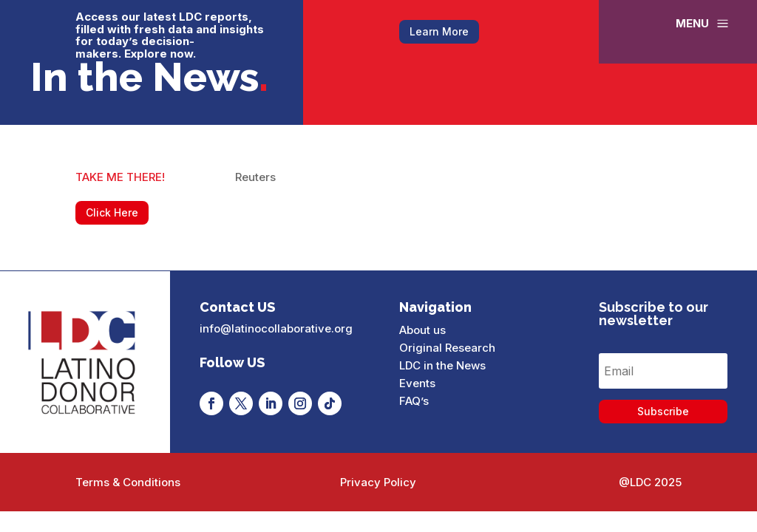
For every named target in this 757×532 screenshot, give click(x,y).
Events (417, 383)
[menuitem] (703, 23)
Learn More (439, 31)
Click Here (112, 212)
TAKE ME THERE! (120, 177)
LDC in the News (442, 365)
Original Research (447, 348)
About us (422, 330)
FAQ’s (414, 401)
